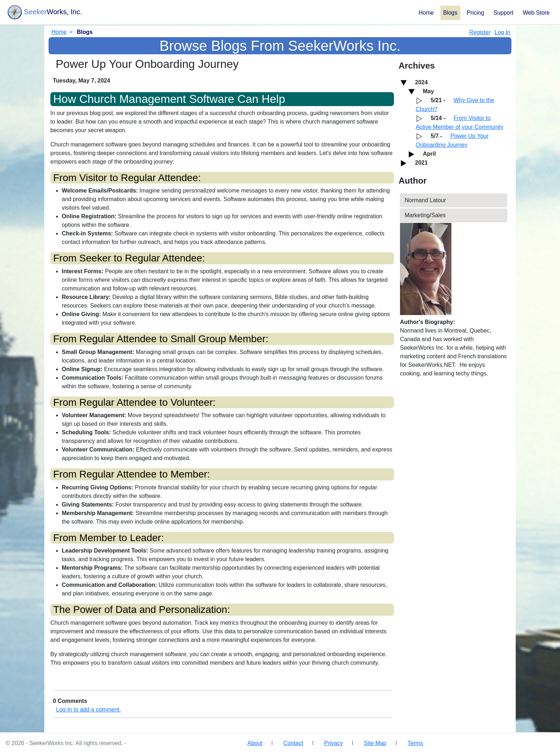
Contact (293, 743)
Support (504, 13)
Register (480, 32)
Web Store (536, 13)
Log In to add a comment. (88, 710)
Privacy (334, 743)
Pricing (476, 13)
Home (426, 13)
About (255, 743)
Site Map (375, 743)
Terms (415, 743)
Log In (502, 32)
